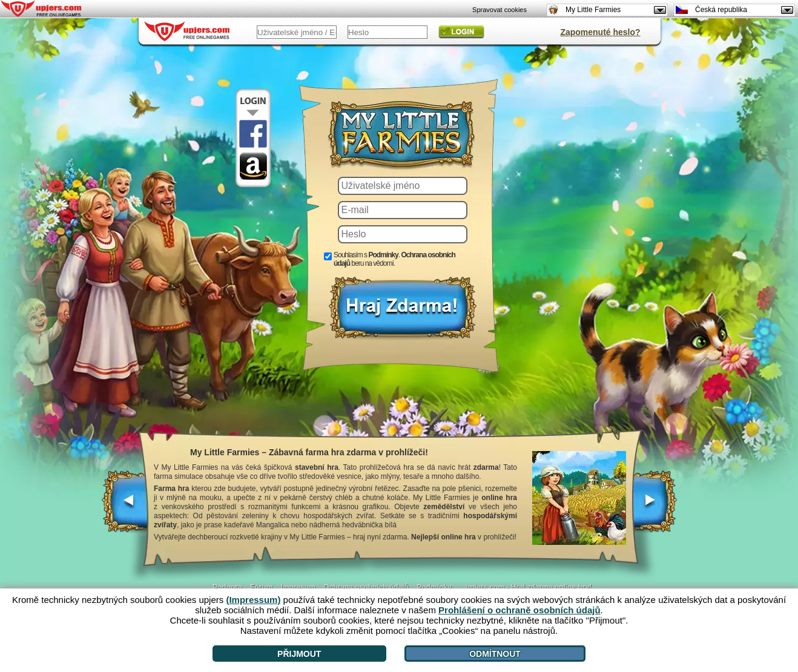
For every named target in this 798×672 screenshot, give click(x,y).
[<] (126, 507)
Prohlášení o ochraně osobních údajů (519, 610)
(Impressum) (253, 600)
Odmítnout (495, 654)
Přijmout (299, 654)
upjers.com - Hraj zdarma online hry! (529, 587)
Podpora (227, 587)
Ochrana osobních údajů (366, 587)
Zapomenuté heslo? (600, 32)
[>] (654, 507)
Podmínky (434, 587)
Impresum (298, 587)
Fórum (261, 587)
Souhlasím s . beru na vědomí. (394, 259)
